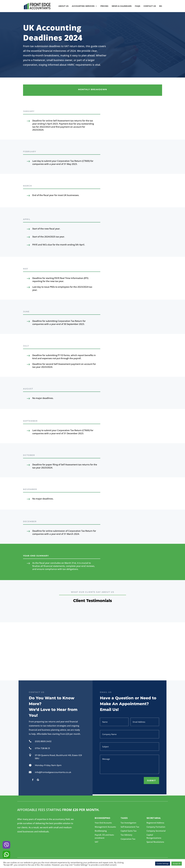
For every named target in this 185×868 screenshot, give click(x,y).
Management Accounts (105, 827)
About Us (63, 6)
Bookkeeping (101, 831)
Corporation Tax (128, 839)
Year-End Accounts (103, 823)
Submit (151, 780)
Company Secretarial (156, 831)
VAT (96, 842)
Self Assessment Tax (130, 827)
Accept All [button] (177, 863)
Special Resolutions (155, 842)
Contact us (150, 6)
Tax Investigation (128, 823)
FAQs (138, 6)
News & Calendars (122, 6)
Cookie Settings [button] (163, 863)
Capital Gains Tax (129, 831)
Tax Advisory (126, 835)
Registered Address (155, 823)
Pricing (104, 6)
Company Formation (156, 827)
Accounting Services (83, 6)
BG (161, 6)
